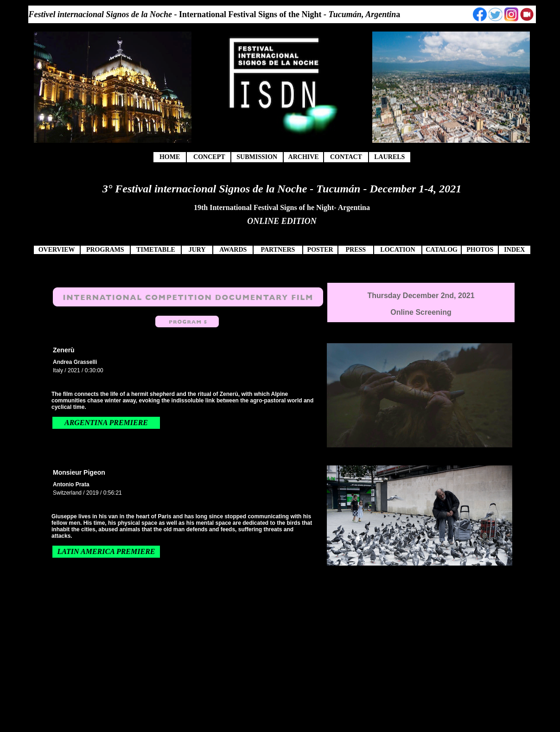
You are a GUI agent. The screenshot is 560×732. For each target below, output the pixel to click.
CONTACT (346, 157)
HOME (170, 157)
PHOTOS (480, 250)
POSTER (320, 250)
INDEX (514, 250)
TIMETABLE (156, 250)
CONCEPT (209, 157)
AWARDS (233, 250)
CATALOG (442, 250)
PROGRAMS (105, 250)
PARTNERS (278, 250)
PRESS (356, 250)
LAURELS (389, 157)
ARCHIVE (304, 157)
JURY (197, 250)
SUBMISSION (257, 157)
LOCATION (398, 250)
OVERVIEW (57, 250)
